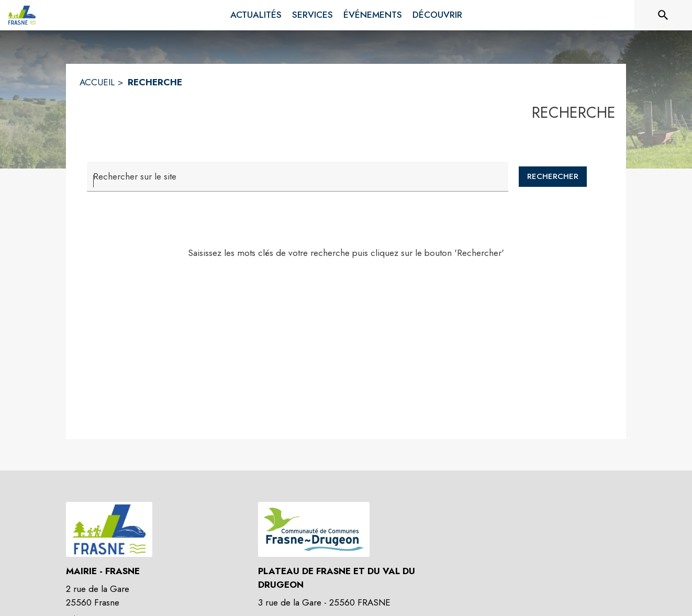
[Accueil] (22, 15)
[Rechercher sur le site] (663, 15)
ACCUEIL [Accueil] (97, 82)
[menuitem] (256, 15)
